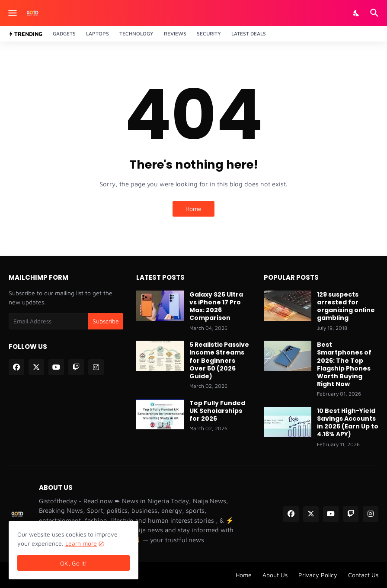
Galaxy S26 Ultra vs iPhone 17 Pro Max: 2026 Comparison (216, 306)
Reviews (175, 34)
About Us (275, 575)
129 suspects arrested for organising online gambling (346, 306)
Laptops (98, 34)
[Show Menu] (12, 13)
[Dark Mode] (357, 13)
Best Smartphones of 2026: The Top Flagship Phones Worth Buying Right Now (344, 364)
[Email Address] (48, 321)
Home (193, 209)
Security (209, 34)
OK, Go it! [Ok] (74, 563)
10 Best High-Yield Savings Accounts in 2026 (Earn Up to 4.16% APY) (348, 423)
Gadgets (64, 34)
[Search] (376, 13)
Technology (136, 34)
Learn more (81, 543)
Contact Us (363, 575)
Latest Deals (249, 34)
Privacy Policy (318, 575)
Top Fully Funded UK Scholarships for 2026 (217, 411)
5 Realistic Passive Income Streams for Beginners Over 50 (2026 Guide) (219, 360)
